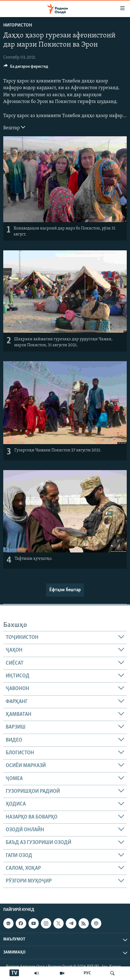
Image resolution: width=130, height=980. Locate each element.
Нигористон (18, 25)
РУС (87, 973)
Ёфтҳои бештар (65, 590)
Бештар (14, 127)
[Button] (26, 68)
